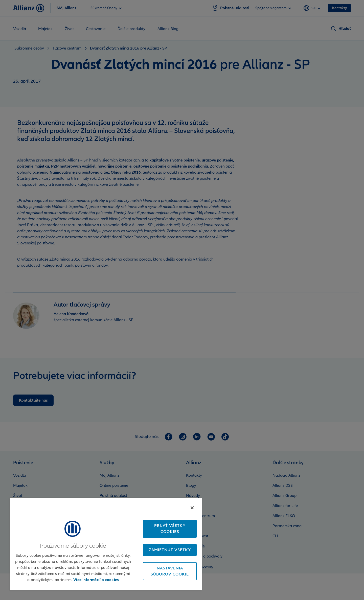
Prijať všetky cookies (170, 529)
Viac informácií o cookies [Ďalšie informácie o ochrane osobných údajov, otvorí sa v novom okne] (96, 580)
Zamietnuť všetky (170, 550)
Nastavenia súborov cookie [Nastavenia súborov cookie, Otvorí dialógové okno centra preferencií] (170, 571)
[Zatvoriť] (192, 508)
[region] (106, 544)
